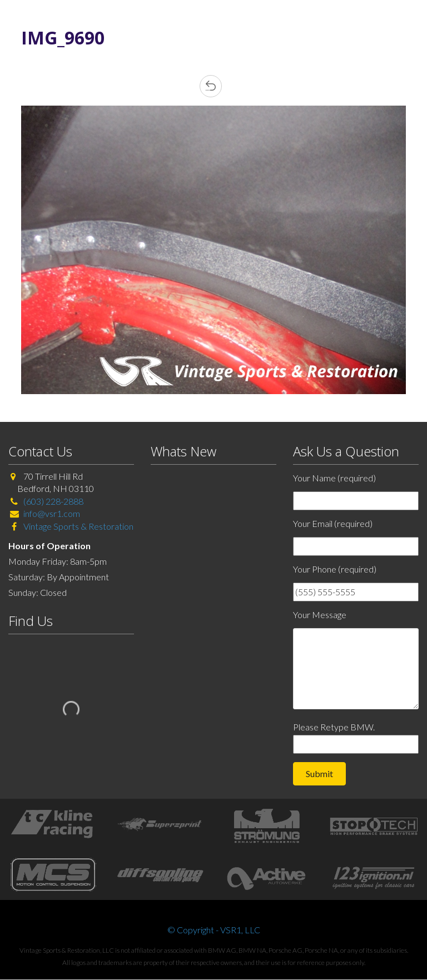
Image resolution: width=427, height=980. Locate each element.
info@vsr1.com (52, 513)
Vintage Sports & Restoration (78, 526)
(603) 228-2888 (53, 501)
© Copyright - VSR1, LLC (214, 930)
